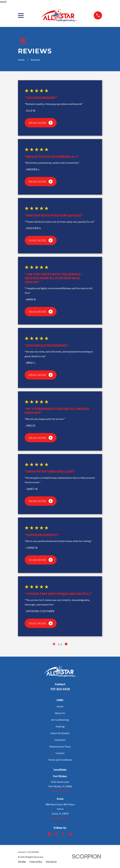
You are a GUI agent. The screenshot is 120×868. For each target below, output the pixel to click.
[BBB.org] (64, 834)
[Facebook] (49, 834)
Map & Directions (60, 791)
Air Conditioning (60, 720)
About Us (60, 713)
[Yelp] (56, 834)
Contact (60, 753)
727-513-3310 (60, 689)
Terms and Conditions (60, 760)
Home (60, 706)
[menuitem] (22, 861)
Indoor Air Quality (60, 733)
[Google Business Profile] (71, 834)
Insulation (60, 740)
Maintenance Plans (60, 747)
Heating (60, 727)
